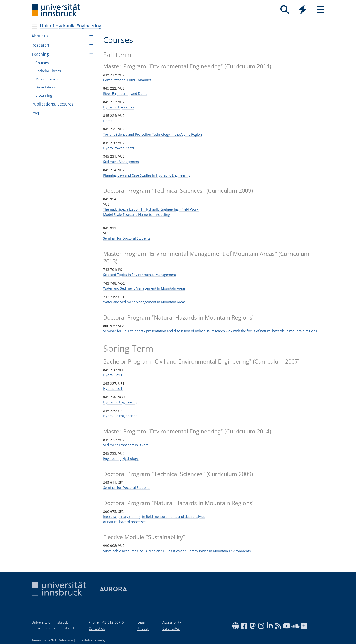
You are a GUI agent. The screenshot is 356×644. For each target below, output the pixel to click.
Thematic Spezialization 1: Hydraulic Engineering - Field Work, (151, 209)
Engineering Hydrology (121, 458)
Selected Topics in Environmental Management (140, 275)
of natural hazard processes (125, 522)
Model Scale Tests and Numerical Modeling (136, 214)
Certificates (171, 628)
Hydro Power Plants (119, 148)
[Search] (285, 10)
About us (40, 36)
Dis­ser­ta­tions (46, 87)
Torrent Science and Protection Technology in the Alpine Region (152, 134)
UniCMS (51, 640)
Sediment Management (121, 162)
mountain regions (303, 331)
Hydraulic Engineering (120, 402)
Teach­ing (40, 54)
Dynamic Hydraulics (119, 107)
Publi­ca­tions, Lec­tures (53, 104)
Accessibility (172, 622)
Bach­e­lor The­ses (48, 71)
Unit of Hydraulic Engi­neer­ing (71, 26)
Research (40, 45)
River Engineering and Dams (125, 93)
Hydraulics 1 (113, 375)
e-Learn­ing (44, 95)
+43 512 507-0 (112, 622)
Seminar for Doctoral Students (127, 238)
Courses (42, 63)
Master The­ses (47, 79)
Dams (108, 121)
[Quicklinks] (303, 10)
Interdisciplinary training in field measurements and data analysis (154, 516)
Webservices (66, 640)
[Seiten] (320, 10)
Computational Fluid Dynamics (127, 80)
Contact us (97, 628)
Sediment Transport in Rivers (126, 445)
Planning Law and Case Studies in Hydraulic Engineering (147, 175)
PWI (35, 113)
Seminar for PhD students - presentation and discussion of (149, 331)
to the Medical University (91, 640)
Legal (141, 622)
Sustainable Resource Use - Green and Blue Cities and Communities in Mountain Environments (177, 551)
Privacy (143, 628)
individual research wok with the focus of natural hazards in (242, 331)
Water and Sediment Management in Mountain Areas (144, 288)
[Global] (303, 10)
